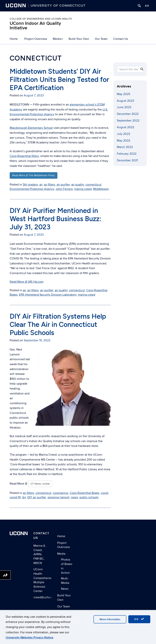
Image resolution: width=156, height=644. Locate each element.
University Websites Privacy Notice (29, 638)
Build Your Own (79, 39)
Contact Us (121, 39)
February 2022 (127, 154)
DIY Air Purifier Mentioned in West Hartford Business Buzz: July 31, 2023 (56, 219)
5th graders (30, 185)
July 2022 (124, 134)
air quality (78, 185)
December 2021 (127, 160)
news (74, 497)
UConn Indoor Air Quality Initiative (35, 26)
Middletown (101, 189)
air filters (49, 185)
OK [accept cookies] (139, 619)
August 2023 (126, 101)
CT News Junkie (40, 484)
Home (14, 39)
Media (58, 39)
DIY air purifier (37, 497)
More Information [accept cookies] (110, 619)
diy (24, 497)
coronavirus (61, 493)
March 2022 (125, 147)
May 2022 (124, 141)
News (65, 589)
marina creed (83, 189)
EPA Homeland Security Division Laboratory (48, 295)
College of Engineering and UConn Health (41, 19)
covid (105, 493)
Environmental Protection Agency (32, 189)
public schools (89, 497)
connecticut (93, 185)
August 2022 (126, 127)
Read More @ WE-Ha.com (27, 282)
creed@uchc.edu (45, 597)
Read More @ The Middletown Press (34, 175)
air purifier (63, 185)
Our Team (101, 39)
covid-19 (15, 497)
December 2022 (128, 114)
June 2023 (124, 107)
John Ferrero (64, 189)
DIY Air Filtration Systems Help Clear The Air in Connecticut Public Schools (58, 324)
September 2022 (128, 121)
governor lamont (58, 497)
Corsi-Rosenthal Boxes (85, 493)
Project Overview (36, 39)
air (41, 185)
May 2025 (124, 94)
